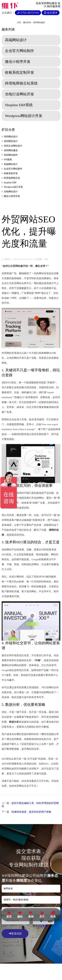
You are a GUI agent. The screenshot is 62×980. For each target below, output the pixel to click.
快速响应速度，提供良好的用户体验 (31, 812)
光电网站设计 (11, 192)
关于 (42, 914)
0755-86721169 (28, 13)
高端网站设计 (11, 164)
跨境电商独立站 (12, 178)
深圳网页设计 (11, 141)
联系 (53, 914)
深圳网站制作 (11, 155)
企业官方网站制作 (13, 169)
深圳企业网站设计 (13, 146)
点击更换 (43, 926)
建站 (20, 914)
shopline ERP (10, 183)
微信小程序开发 (12, 196)
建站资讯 (27, 22)
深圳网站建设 (39, 22)
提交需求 (51, 13)
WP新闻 (8, 160)
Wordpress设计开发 (13, 187)
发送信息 (15, 933)
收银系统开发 (11, 173)
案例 (31, 914)
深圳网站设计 (11, 137)
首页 (9, 914)
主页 (19, 22)
